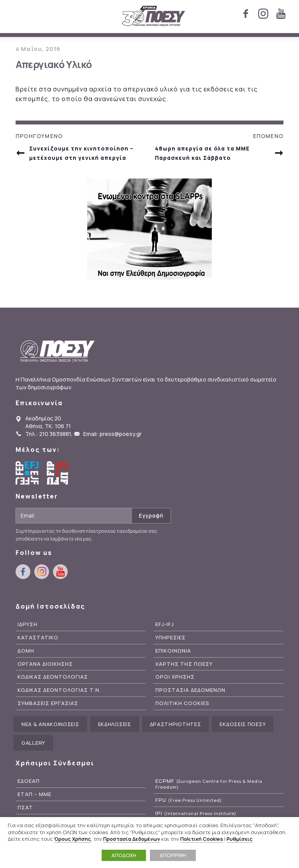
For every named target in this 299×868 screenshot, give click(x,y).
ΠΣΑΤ (25, 808)
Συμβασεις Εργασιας (48, 703)
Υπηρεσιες (171, 638)
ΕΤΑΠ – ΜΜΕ (34, 794)
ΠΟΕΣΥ (154, 16)
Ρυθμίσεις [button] (240, 839)
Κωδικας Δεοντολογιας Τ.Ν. (59, 690)
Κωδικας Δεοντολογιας (53, 677)
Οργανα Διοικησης (45, 664)
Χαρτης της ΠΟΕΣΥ (184, 664)
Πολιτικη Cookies (182, 703)
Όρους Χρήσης (73, 839)
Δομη (26, 651)
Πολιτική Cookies (202, 839)
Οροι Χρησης (175, 677)
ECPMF (209, 784)
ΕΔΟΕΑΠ (29, 781)
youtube (281, 14)
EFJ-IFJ (165, 624)
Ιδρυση (27, 624)
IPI (196, 813)
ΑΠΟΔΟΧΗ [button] (124, 855)
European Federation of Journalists (27, 473)
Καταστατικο (38, 638)
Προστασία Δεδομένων (132, 839)
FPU (189, 800)
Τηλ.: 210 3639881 (48, 434)
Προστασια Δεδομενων (190, 690)
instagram (263, 14)
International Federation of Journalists (58, 473)
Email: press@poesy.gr (113, 434)
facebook (246, 14)
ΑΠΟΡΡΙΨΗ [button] (173, 855)
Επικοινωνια (173, 651)
